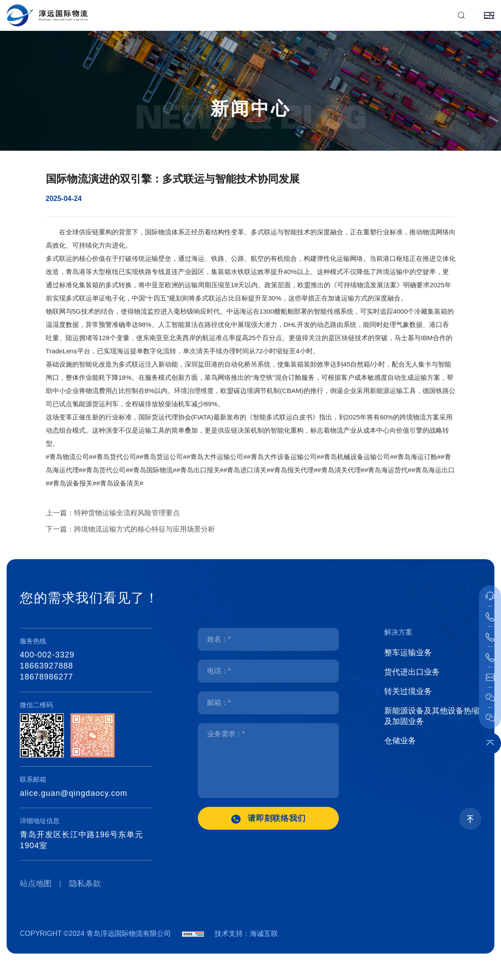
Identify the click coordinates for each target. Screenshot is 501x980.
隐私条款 (85, 883)
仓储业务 (400, 741)
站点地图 (36, 883)
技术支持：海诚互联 (246, 934)
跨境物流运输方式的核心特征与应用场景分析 (145, 537)
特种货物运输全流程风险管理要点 (127, 521)
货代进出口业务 (412, 672)
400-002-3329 (47, 655)
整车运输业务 (408, 653)
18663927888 (46, 666)
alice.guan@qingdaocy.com (74, 793)
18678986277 (46, 677)
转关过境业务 (408, 691)
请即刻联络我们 (277, 818)
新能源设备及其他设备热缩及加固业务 (432, 716)
